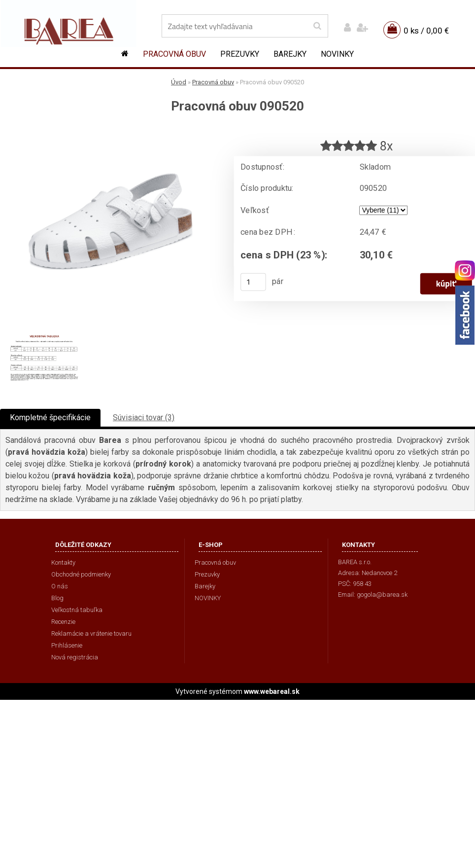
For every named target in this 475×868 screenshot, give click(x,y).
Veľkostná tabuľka (77, 610)
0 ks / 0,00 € (426, 31)
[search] (317, 26)
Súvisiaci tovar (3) (144, 417)
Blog (57, 598)
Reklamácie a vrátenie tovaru (91, 633)
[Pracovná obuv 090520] (110, 131)
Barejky (290, 54)
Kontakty (63, 562)
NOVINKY (337, 54)
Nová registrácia (75, 657)
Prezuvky (240, 54)
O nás (60, 586)
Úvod (179, 82)
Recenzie (63, 622)
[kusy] (253, 281)
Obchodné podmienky (81, 574)
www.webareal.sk (272, 691)
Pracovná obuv (174, 54)
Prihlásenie (67, 645)
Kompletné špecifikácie (50, 417)
